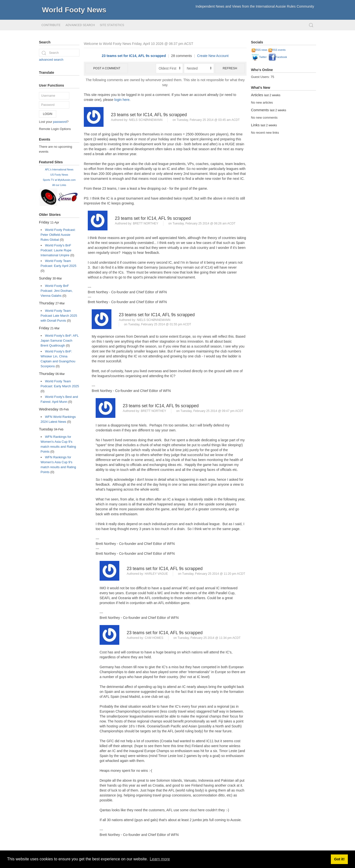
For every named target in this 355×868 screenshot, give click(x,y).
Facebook (278, 57)
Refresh (230, 68)
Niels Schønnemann (146, 120)
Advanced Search (80, 25)
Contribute (51, 25)
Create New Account (213, 56)
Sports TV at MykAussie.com (59, 180)
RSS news (260, 50)
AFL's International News (59, 170)
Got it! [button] (339, 859)
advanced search (51, 60)
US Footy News (59, 175)
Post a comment (107, 68)
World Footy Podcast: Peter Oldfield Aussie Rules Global (58, 235)
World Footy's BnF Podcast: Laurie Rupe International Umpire (56, 250)
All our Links (59, 185)
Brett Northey (146, 223)
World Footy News (74, 10)
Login (48, 114)
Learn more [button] (160, 859)
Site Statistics (112, 25)
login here (122, 100)
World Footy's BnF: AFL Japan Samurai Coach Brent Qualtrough (60, 341)
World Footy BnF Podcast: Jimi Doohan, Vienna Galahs (57, 291)
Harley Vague (156, 574)
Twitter (259, 57)
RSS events (277, 50)
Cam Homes (154, 638)
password (60, 122)
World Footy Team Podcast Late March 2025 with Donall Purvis (59, 316)
